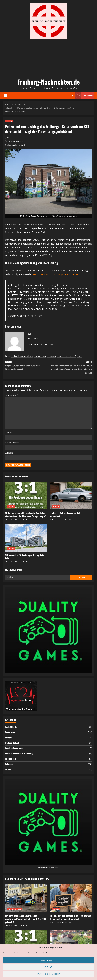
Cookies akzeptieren (48, 960)
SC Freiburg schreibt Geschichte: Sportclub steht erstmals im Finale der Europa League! (25, 514)
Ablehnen (48, 967)
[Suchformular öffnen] (72, 95)
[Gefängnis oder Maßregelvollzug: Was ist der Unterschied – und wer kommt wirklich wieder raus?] (71, 944)
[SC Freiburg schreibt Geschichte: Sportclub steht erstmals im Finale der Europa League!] (26, 496)
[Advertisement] (48, 58)
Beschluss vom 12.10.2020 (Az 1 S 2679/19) (55, 274)
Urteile (8, 769)
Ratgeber (9, 764)
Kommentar (12, 395)
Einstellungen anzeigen (48, 974)
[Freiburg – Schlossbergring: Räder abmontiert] (71, 496)
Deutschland (10, 732)
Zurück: (27, 366)
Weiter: (70, 368)
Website (9, 453)
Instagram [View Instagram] (84, 95)
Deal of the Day (11, 727)
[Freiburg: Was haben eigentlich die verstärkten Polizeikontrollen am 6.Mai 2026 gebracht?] (26, 898)
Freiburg (9, 121)
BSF (9, 138)
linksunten (52, 356)
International (10, 759)
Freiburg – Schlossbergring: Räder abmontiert (66, 514)
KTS (31, 356)
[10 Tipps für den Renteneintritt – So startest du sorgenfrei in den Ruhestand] (71, 898)
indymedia (24, 356)
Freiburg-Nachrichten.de (49, 82)
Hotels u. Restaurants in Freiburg (19, 753)
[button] (5, 96)
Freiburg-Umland (12, 743)
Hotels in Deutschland (14, 748)
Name (9, 433)
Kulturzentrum (40, 356)
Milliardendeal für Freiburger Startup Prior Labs (25, 557)
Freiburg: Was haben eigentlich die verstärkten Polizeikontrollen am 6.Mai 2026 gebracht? (26, 919)
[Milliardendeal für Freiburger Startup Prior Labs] (26, 538)
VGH (79, 356)
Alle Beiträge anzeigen (41, 345)
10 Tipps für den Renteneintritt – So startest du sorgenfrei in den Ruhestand (70, 917)
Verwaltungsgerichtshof (67, 356)
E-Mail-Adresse (13, 443)
